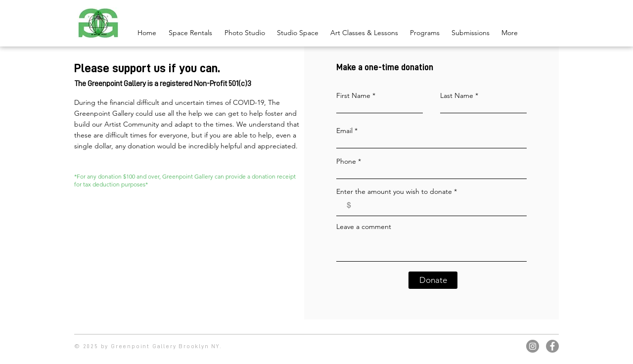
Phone (346, 161)
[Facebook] (552, 346)
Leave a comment (364, 227)
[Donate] (433, 280)
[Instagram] (533, 346)
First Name (353, 95)
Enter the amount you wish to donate (394, 191)
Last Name (457, 95)
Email (344, 131)
